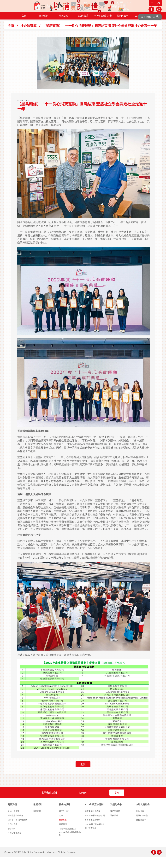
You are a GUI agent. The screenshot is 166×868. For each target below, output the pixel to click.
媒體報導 (63, 835)
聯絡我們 (12, 840)
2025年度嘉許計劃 (103, 27)
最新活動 (63, 27)
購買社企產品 (142, 826)
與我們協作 (141, 831)
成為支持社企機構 (92, 822)
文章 (61, 826)
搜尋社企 (63, 831)
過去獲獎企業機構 (92, 831)
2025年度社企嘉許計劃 (95, 826)
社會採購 (140, 822)
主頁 (24, 27)
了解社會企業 (13, 822)
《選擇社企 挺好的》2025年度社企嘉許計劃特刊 (70, 843)
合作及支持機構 (14, 844)
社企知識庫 (83, 27)
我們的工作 (12, 835)
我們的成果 (122, 27)
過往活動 (114, 826)
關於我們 (44, 27)
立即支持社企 (142, 27)
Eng (158, 3)
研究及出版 (64, 822)
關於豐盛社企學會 (15, 826)
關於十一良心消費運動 (17, 831)
